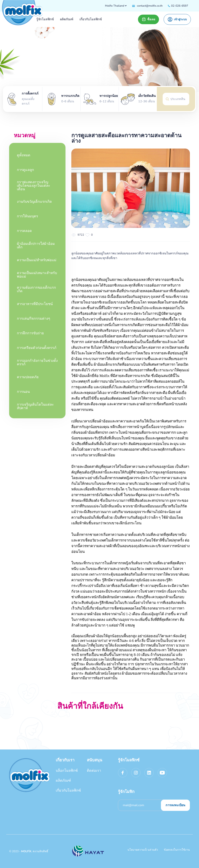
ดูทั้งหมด (24, 155)
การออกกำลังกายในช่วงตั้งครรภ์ (37, 362)
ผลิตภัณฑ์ (63, 780)
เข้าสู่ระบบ (177, 19)
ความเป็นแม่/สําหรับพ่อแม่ (37, 260)
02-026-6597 (178, 6)
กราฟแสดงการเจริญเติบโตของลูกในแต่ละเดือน (34, 186)
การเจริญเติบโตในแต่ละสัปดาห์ (35, 406)
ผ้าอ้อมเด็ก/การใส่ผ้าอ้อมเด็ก (36, 245)
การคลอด (24, 231)
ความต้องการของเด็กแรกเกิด (36, 289)
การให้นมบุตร (27, 216)
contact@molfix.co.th (147, 6)
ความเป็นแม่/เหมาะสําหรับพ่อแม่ (37, 275)
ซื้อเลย (148, 19)
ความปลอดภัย (28, 377)
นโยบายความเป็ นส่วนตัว (143, 850)
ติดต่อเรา (94, 771)
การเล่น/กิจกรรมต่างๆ (34, 319)
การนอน (23, 392)
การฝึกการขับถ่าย (30, 333)
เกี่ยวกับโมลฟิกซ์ (68, 790)
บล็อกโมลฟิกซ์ (67, 771)
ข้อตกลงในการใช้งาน (177, 850)
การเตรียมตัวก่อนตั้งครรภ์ (37, 348)
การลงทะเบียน (175, 805)
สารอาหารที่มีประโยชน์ (35, 304)
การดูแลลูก (25, 170)
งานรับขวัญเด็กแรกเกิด (34, 202)
